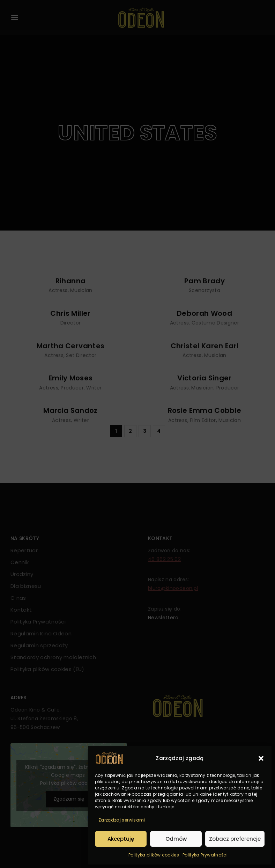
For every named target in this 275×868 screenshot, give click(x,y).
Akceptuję (121, 839)
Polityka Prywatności (205, 855)
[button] (261, 758)
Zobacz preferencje (235, 839)
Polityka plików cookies (154, 855)
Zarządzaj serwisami (122, 820)
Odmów (176, 839)
